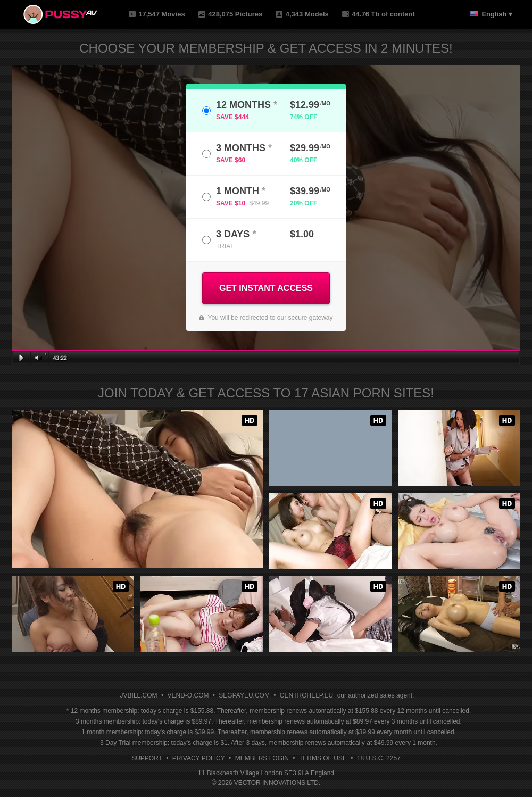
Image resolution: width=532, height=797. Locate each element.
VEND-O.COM (188, 695)
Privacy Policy (199, 758)
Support (147, 758)
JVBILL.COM (139, 695)
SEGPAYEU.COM (244, 695)
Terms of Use (323, 758)
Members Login (262, 758)
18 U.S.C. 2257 (379, 758)
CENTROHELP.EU (306, 695)
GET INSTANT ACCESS (266, 288)
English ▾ (497, 14)
